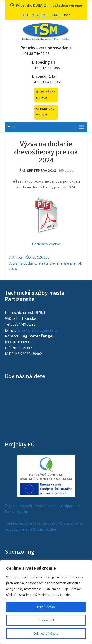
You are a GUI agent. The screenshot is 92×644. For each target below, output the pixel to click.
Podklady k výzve (46, 244)
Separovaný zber (45, 112)
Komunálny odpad (46, 95)
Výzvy (69, 170)
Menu (12, 127)
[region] (46, 602)
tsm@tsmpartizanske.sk (38, 330)
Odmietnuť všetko (46, 633)
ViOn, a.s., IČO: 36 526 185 (29, 257)
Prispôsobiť (46, 620)
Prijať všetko (46, 607)
